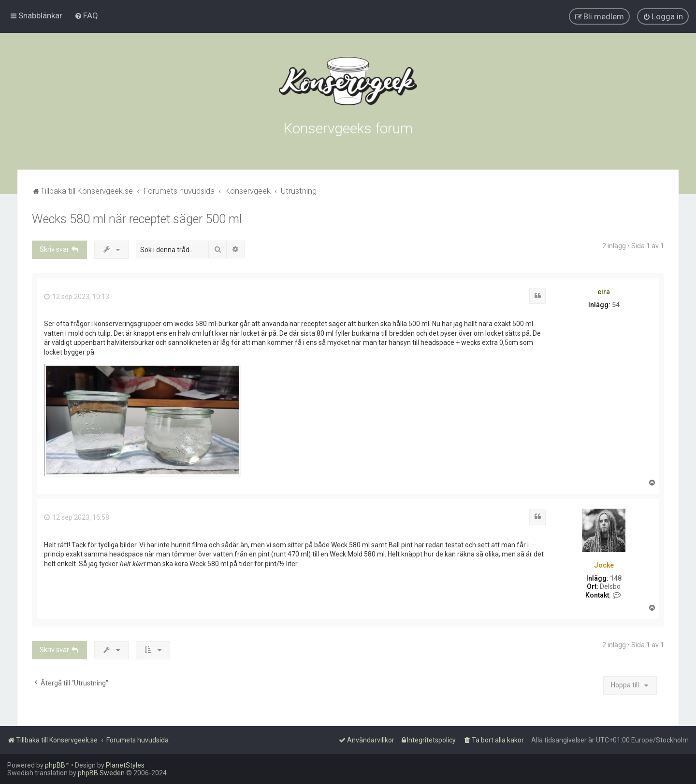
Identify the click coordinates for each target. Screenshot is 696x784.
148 (616, 578)
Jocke (604, 565)
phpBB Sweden (101, 773)
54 (616, 305)
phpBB (55, 765)
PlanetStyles (125, 765)
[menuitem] (86, 15)
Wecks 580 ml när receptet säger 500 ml (137, 219)
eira (604, 292)
